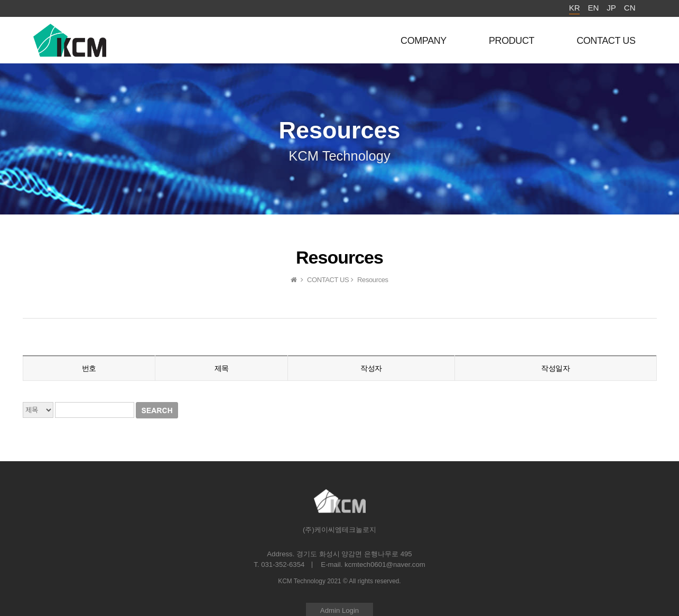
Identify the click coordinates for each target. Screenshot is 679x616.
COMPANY (424, 41)
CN (630, 8)
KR (575, 8)
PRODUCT (511, 41)
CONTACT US (606, 41)
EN (593, 8)
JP (611, 8)
